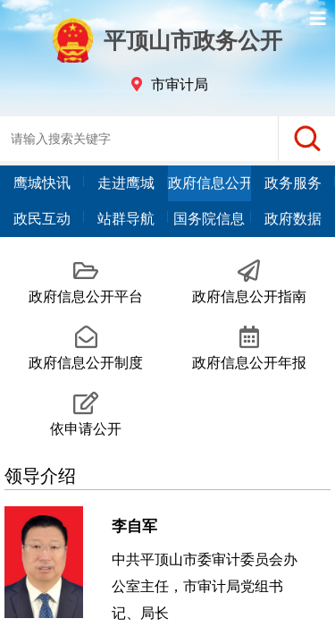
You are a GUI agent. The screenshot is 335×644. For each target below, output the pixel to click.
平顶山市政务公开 (168, 40)
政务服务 (293, 183)
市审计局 (180, 85)
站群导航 (126, 219)
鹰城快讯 (42, 183)
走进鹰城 (126, 183)
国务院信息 (209, 219)
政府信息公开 (210, 183)
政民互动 (42, 219)
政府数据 (293, 219)
